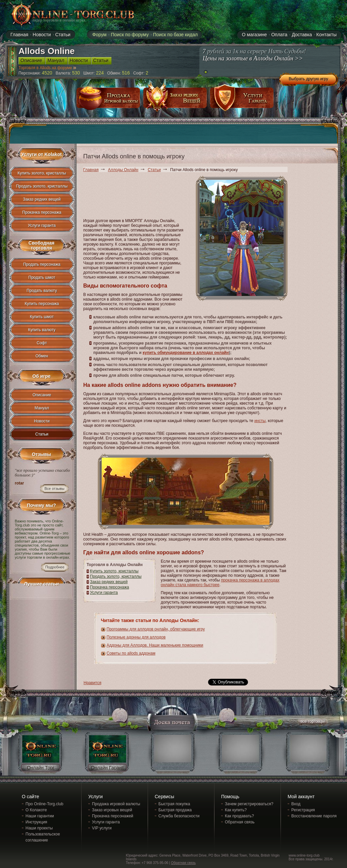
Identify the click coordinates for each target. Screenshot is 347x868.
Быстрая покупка (174, 804)
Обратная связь (240, 822)
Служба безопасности (179, 816)
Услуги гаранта (104, 593)
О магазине (254, 35)
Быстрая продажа (175, 810)
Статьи (154, 170)
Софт (42, 343)
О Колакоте (36, 810)
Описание (42, 395)
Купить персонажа (42, 304)
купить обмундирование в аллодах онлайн (186, 353)
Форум (100, 35)
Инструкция (36, 822)
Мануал (42, 408)
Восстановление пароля (314, 816)
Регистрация (303, 810)
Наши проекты (39, 828)
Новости (42, 421)
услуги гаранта (242, 100)
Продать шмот (42, 277)
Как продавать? (239, 816)
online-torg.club (65, 14)
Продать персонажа (42, 264)
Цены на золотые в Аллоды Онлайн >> (253, 58)
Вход (296, 804)
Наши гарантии (40, 816)
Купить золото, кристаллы (114, 571)
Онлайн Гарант (107, 768)
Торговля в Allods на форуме (47, 68)
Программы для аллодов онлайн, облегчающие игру (156, 629)
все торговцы (312, 722)
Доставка (302, 35)
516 (126, 73)
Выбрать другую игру (308, 79)
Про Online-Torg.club (44, 804)
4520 (47, 73)
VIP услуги (102, 828)
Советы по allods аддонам (131, 653)
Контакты (327, 35)
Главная (91, 170)
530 (76, 73)
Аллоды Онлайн (123, 170)
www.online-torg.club (304, 855)
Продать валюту (42, 291)
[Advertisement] (107, 196)
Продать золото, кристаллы (116, 576)
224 (100, 73)
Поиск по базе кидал (175, 35)
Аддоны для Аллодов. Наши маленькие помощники (155, 645)
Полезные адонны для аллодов (136, 637)
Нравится (92, 683)
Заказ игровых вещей (112, 810)
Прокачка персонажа (109, 587)
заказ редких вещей (175, 100)
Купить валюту (42, 330)
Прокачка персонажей (113, 816)
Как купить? (236, 810)
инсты (260, 421)
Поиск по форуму (130, 35)
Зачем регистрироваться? (249, 804)
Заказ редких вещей (109, 582)
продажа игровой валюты (108, 100)
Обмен (42, 356)
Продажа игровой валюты (116, 804)
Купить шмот (42, 317)
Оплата (279, 35)
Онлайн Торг (41, 768)
